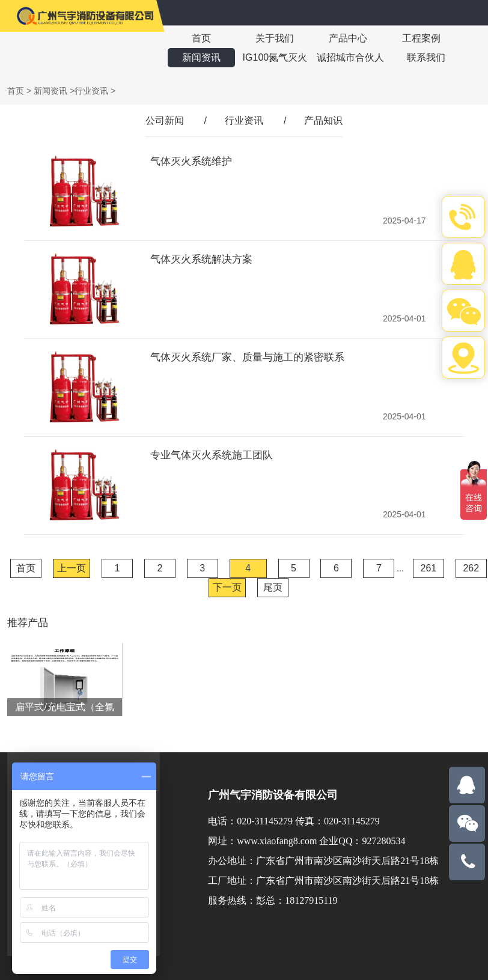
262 (471, 568)
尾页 (273, 587)
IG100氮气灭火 (275, 57)
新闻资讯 (201, 57)
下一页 (227, 587)
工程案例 (421, 38)
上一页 (72, 568)
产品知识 (323, 120)
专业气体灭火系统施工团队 (212, 455)
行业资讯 (91, 91)
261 (429, 568)
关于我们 (275, 38)
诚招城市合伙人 (350, 57)
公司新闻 (165, 120)
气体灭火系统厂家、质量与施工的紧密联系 (247, 357)
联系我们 (426, 57)
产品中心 (348, 38)
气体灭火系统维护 (191, 161)
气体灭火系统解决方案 (201, 259)
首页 (201, 38)
